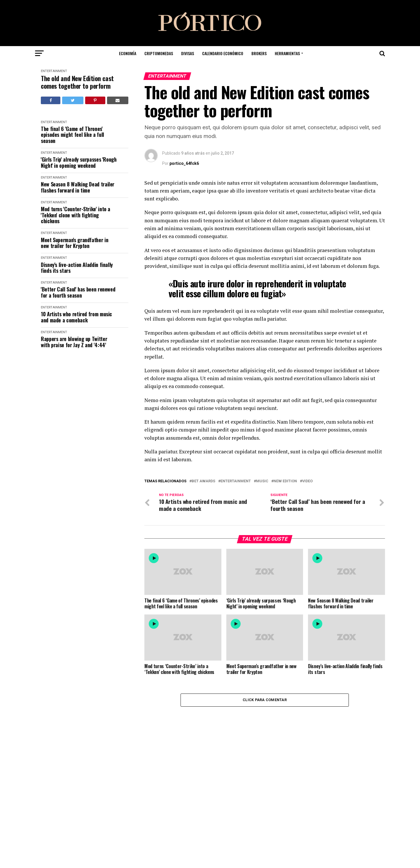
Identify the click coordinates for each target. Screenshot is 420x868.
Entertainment (54, 71)
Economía (128, 53)
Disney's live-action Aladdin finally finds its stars (77, 268)
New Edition (285, 481)
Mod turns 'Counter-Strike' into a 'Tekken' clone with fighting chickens (76, 215)
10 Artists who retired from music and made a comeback (76, 317)
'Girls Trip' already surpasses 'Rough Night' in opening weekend (79, 162)
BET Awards (203, 481)
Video (307, 481)
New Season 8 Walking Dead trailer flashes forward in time (78, 187)
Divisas (188, 53)
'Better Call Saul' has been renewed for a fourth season (78, 292)
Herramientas (287, 53)
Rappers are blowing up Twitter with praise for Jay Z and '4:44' (74, 342)
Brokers (259, 53)
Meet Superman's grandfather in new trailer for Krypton (75, 243)
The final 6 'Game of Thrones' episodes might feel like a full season (72, 135)
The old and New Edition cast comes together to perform (77, 82)
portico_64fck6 (184, 163)
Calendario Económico (223, 53)
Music (262, 481)
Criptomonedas (159, 53)
